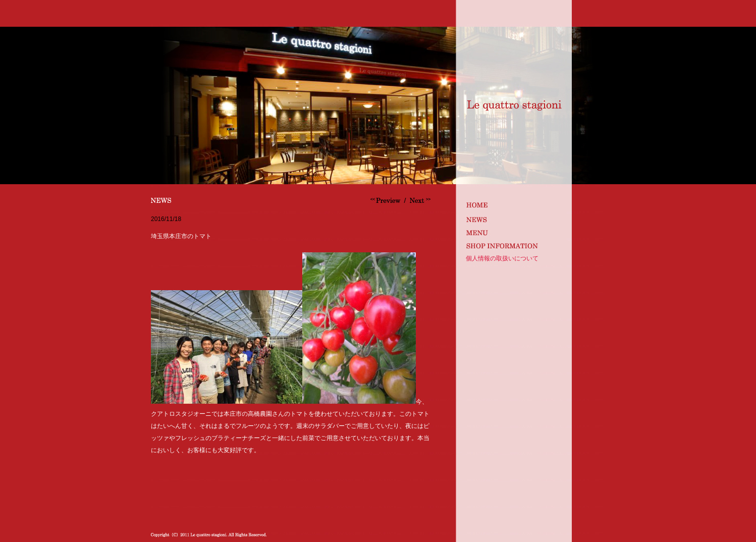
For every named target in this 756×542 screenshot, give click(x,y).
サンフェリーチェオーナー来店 (419, 200)
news (512, 218)
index (512, 205)
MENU (512, 232)
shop (512, 246)
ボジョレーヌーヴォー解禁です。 (387, 200)
